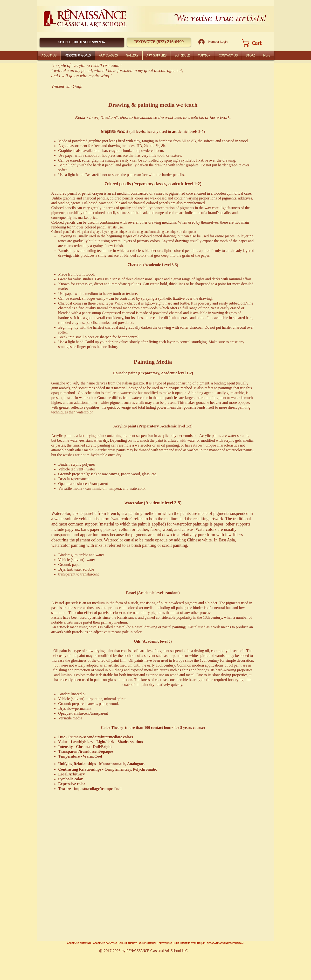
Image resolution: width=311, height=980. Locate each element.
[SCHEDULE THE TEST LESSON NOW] (82, 43)
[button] (159, 42)
